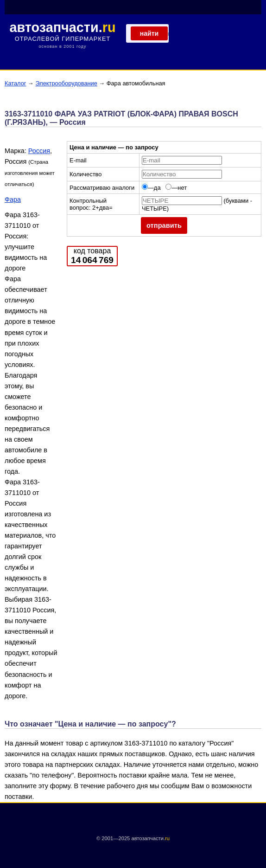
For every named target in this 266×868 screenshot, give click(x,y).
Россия (39, 151)
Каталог (16, 83)
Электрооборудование (66, 83)
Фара (13, 199)
